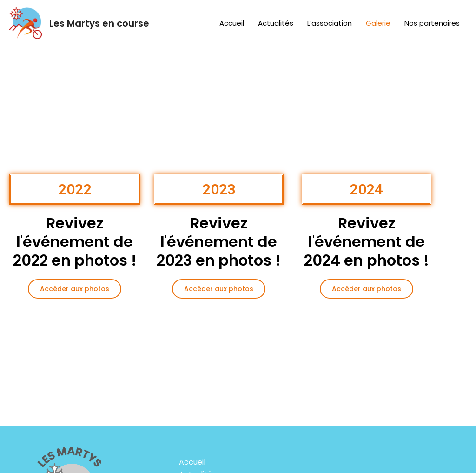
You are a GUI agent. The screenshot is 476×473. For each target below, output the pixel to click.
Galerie (378, 23)
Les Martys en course (99, 23)
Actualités (276, 23)
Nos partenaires (432, 23)
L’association (330, 23)
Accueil (232, 23)
